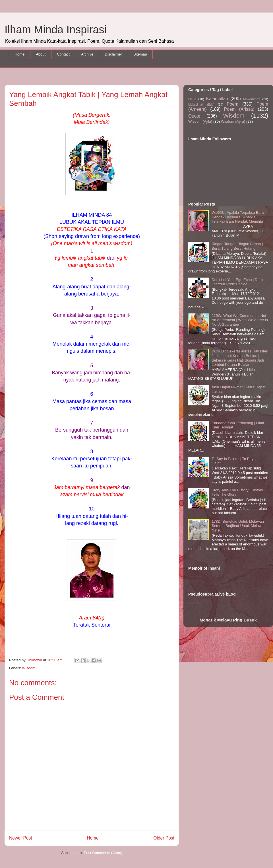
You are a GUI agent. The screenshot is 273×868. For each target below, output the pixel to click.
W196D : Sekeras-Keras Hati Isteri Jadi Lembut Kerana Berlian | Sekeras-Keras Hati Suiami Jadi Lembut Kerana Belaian (240, 358)
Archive (87, 54)
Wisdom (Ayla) (200, 121)
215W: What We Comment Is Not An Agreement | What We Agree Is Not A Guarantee (240, 320)
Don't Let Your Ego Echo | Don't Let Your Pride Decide (237, 282)
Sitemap (140, 54)
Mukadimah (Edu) (201, 105)
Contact (63, 54)
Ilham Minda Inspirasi (56, 30)
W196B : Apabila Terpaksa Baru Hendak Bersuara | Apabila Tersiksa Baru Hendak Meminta (238, 217)
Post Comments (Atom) (103, 853)
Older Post (164, 838)
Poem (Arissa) (239, 109)
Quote (194, 116)
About (41, 54)
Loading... (196, 577)
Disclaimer (113, 54)
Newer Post (21, 838)
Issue (192, 99)
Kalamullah (217, 99)
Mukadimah (252, 99)
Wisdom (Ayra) (233, 121)
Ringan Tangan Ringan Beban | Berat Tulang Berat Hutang (237, 246)
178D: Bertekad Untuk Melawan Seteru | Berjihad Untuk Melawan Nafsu (239, 526)
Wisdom (29, 668)
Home (20, 54)
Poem (232, 104)
